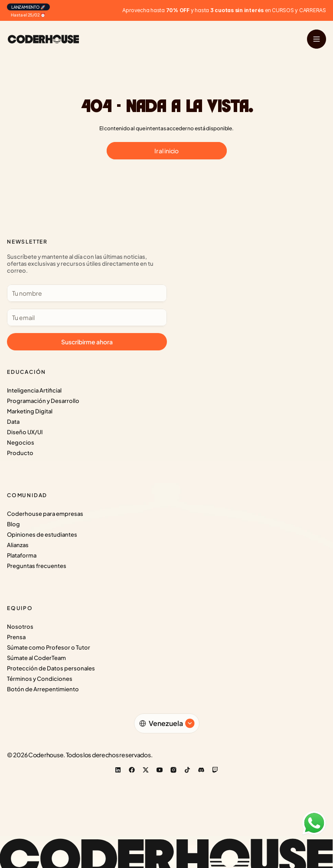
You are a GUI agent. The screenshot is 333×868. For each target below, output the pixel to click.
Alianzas (18, 545)
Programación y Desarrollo (43, 401)
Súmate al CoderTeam (36, 658)
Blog (13, 524)
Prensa (16, 637)
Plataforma (22, 555)
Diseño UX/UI (25, 432)
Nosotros (20, 627)
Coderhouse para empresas (45, 514)
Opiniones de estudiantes (42, 535)
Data (13, 422)
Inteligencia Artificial (34, 390)
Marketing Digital (30, 411)
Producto (20, 453)
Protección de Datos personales (51, 668)
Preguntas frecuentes (37, 566)
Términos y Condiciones (40, 679)
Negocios (21, 442)
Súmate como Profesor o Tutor (49, 647)
